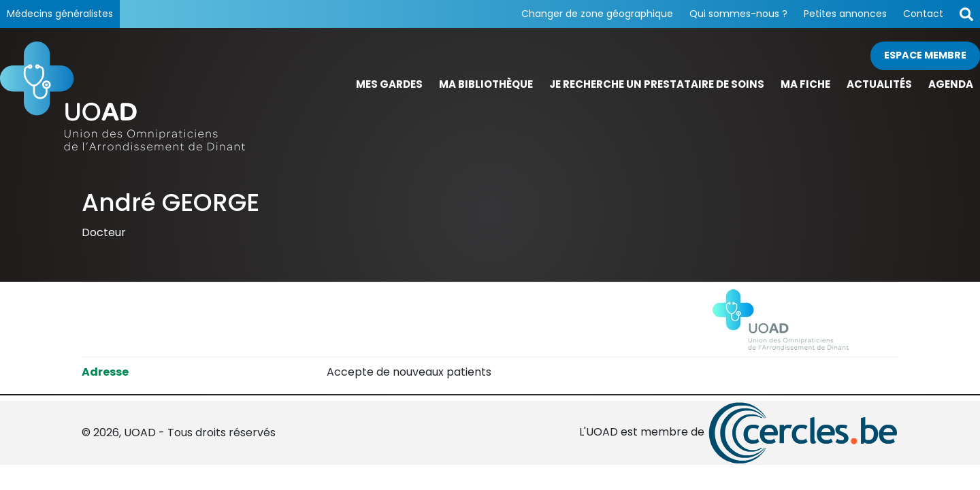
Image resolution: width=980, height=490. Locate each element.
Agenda (951, 84)
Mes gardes (389, 84)
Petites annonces (845, 14)
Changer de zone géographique (597, 14)
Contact (923, 14)
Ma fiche (805, 84)
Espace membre (925, 55)
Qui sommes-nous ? (738, 14)
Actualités (879, 84)
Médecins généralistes (60, 14)
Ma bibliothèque (486, 84)
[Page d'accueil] (122, 96)
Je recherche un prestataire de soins (657, 84)
